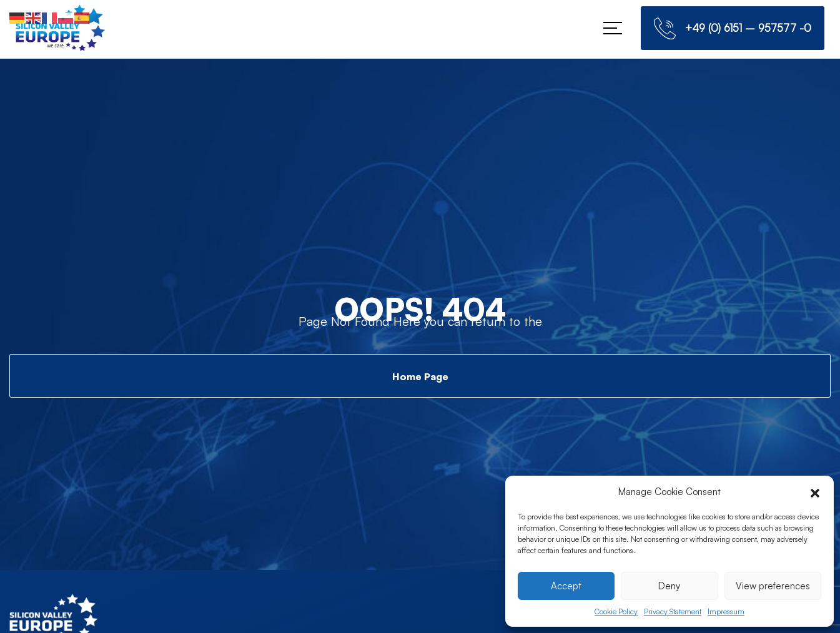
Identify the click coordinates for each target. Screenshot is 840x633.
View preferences (773, 586)
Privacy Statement (673, 611)
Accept (566, 586)
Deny (669, 586)
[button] (815, 492)
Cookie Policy (616, 611)
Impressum (726, 611)
